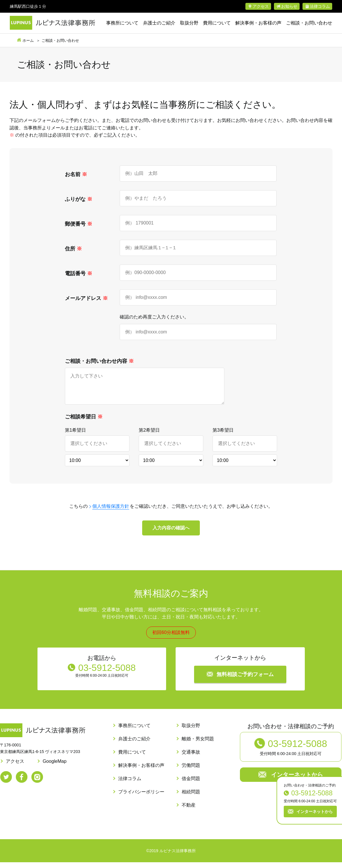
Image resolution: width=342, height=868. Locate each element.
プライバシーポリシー (141, 798)
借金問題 (191, 784)
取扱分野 (189, 23)
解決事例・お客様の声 (258, 23)
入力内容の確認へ (171, 534)
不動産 (189, 811)
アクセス (261, 6)
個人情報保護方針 (111, 512)
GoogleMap (55, 767)
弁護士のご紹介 (159, 23)
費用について (217, 23)
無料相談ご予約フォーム (245, 680)
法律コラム (320, 6)
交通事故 (191, 758)
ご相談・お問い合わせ (309, 23)
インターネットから (315, 812)
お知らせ (289, 6)
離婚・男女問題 (198, 745)
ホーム (28, 40)
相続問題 (191, 798)
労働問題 (191, 771)
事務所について (122, 23)
